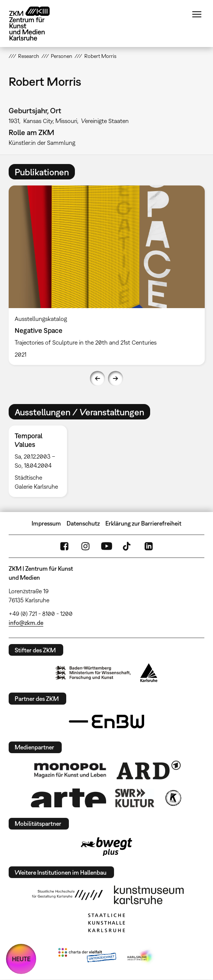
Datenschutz (83, 523)
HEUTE (21, 959)
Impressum (46, 523)
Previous (97, 378)
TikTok (128, 546)
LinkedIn (149, 546)
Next (116, 378)
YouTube (106, 546)
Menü (197, 14)
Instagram (85, 546)
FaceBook (64, 546)
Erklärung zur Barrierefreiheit (143, 523)
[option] (107, 275)
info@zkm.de (26, 623)
